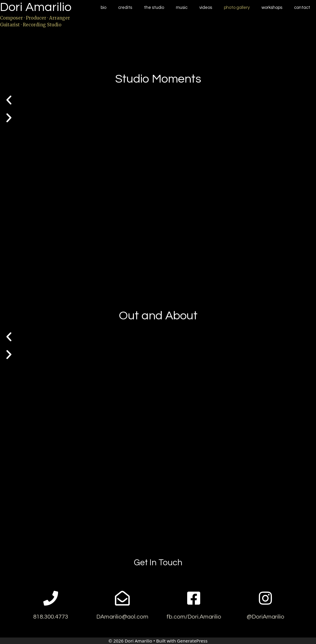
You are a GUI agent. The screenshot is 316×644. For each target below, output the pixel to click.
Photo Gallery (237, 8)
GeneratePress (192, 641)
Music (182, 8)
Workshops (272, 8)
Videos (206, 8)
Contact (302, 8)
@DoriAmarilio (266, 617)
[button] (158, 100)
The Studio (154, 8)
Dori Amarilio (36, 7)
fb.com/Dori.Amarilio (194, 617)
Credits (125, 8)
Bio (104, 8)
